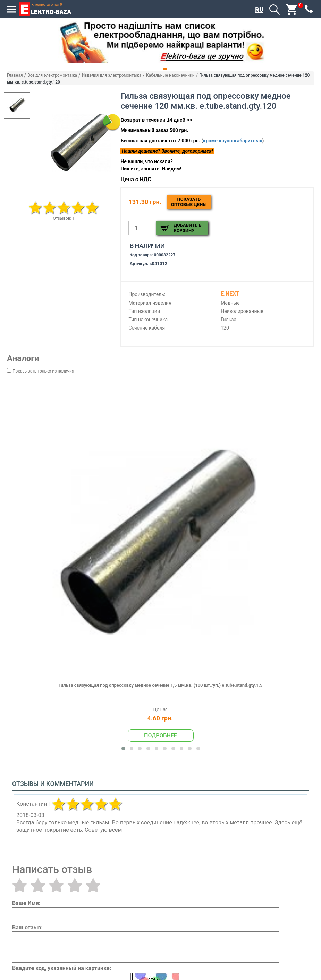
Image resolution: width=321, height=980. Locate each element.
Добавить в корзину (187, 228)
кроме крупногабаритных (233, 141)
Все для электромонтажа (52, 75)
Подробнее (160, 736)
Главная (15, 75)
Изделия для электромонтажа (112, 75)
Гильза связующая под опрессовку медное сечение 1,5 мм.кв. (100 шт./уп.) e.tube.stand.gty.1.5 (160, 685)
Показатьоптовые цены (189, 202)
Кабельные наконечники (170, 75)
